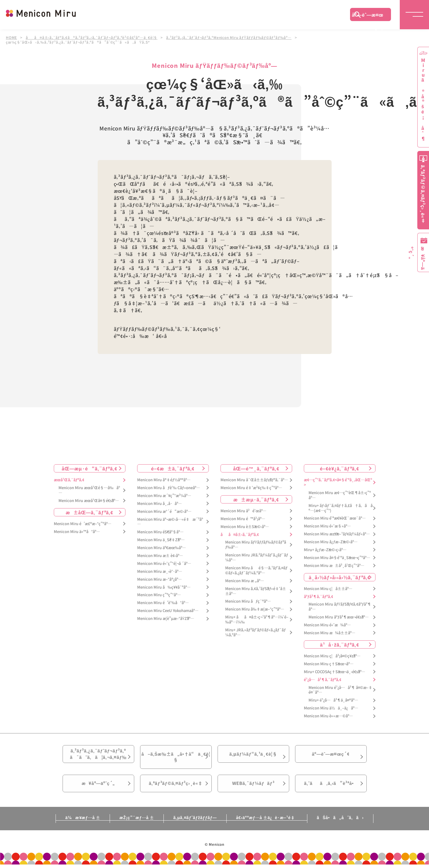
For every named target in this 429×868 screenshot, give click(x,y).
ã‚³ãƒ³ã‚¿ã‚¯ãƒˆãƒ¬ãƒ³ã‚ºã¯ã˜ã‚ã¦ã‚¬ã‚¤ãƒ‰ (98, 755)
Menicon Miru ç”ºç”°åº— (159, 595)
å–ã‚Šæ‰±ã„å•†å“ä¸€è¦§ (176, 759)
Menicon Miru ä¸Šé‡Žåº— (161, 540)
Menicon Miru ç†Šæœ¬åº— (329, 664)
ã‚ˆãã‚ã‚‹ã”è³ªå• (331, 788)
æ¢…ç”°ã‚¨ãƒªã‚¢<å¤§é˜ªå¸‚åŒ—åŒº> (338, 482)
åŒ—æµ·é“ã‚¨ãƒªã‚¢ (89, 468)
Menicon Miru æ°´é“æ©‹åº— (164, 512)
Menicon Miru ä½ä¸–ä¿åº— (331, 708)
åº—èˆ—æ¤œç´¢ (368, 16)
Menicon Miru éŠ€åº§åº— (160, 532)
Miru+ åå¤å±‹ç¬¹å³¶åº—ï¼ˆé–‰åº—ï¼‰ (257, 620)
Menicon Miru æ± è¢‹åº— (160, 556)
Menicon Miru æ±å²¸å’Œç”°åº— (334, 566)
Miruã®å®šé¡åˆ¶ (423, 100)
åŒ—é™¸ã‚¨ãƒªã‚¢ (256, 468)
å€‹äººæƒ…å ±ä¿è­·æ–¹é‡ (269, 823)
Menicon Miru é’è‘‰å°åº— (163, 603)
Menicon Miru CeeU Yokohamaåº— (168, 611)
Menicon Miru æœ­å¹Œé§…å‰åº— (89, 490)
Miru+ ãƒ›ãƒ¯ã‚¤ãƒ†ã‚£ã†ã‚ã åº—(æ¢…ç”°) (341, 508)
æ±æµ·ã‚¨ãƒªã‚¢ (256, 499)
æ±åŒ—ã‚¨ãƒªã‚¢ (90, 512)
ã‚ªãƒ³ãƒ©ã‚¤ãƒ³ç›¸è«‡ (176, 788)
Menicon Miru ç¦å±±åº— (328, 589)
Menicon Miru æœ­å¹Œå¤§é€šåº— (89, 501)
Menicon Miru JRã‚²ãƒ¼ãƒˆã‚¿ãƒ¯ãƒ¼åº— (257, 558)
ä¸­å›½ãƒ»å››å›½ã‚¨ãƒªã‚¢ (340, 577)
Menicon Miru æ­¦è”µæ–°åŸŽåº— (166, 619)
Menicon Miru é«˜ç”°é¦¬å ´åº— (164, 564)
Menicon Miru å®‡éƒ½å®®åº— (164, 480)
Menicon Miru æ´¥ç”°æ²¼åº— (164, 496)
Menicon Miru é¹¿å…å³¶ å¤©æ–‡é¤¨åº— (340, 690)
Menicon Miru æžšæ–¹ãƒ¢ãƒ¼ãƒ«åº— (337, 534)
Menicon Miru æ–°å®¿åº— (160, 579)
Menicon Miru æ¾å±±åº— (330, 633)
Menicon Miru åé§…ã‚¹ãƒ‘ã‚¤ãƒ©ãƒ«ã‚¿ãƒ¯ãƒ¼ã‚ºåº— (256, 570)
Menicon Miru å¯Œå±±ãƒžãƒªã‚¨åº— (254, 480)
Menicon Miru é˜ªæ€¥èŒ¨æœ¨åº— (335, 518)
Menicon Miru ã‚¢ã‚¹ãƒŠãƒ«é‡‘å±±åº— (256, 591)
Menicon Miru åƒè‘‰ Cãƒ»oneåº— (169, 488)
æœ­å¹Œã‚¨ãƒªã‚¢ (69, 480)
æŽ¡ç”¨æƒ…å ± (135, 823)
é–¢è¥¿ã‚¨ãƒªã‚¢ (340, 468)
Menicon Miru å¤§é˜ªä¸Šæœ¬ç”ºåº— (337, 558)
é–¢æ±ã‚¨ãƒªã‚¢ (173, 468)
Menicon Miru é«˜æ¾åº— (327, 625)
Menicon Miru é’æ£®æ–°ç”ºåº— (83, 524)
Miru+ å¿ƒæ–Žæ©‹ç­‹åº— (325, 550)
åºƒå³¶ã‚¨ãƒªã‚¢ (318, 596)
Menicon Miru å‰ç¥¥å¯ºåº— (164, 587)
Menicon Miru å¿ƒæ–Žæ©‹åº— (331, 542)
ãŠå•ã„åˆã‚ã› (344, 823)
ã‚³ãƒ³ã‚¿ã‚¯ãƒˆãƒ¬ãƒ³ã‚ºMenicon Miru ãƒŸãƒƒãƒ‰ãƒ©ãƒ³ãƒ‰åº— (229, 37)
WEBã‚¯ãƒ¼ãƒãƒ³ (253, 788)
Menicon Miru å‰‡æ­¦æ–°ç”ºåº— (255, 609)
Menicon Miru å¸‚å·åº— (160, 504)
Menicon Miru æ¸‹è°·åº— (160, 571)
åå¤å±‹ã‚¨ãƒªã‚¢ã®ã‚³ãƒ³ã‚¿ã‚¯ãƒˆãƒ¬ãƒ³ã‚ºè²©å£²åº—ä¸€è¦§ (92, 37)
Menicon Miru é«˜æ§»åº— (327, 526)
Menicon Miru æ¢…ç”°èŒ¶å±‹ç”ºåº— (340, 495)
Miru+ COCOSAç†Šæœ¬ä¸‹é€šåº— (335, 672)
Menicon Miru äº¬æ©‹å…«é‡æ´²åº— (170, 522)
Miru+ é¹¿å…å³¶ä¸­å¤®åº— (333, 700)
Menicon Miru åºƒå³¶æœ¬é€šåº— (339, 617)
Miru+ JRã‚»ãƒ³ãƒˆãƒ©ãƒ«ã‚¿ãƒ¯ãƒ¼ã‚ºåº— (255, 632)
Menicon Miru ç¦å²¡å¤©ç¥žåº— (332, 656)
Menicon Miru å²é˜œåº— (243, 511)
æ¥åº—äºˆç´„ (98, 788)
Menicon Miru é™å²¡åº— (243, 519)
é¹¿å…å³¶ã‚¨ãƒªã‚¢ (323, 679)
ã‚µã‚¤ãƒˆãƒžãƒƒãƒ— (195, 823)
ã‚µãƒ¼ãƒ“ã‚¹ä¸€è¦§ (253, 755)
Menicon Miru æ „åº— (245, 581)
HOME (11, 37)
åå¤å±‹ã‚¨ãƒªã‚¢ (240, 534)
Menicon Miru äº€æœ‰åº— (162, 548)
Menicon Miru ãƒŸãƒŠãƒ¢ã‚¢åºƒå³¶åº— (340, 607)
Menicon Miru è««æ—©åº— (328, 716)
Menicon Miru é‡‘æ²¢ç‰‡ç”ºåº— (251, 488)
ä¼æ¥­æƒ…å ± (79, 823)
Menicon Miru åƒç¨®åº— (248, 601)
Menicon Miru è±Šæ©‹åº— (245, 527)
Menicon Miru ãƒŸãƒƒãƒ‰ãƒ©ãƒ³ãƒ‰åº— (256, 545)
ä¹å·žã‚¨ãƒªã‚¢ (339, 644)
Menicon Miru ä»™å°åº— (77, 531)
